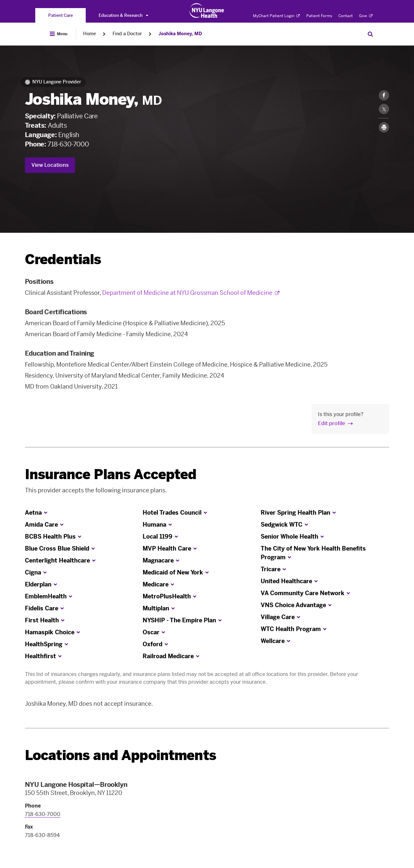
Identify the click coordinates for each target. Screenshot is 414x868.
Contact (346, 16)
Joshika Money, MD (180, 34)
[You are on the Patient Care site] (60, 15)
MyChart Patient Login (276, 16)
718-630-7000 (68, 144)
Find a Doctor (127, 34)
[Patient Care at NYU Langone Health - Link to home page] (207, 11)
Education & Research (123, 15)
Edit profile (332, 423)
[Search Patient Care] (370, 34)
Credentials (63, 259)
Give (366, 16)
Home (90, 34)
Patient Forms (319, 16)
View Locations (50, 165)
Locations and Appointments (120, 755)
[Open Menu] (59, 34)
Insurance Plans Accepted (111, 474)
